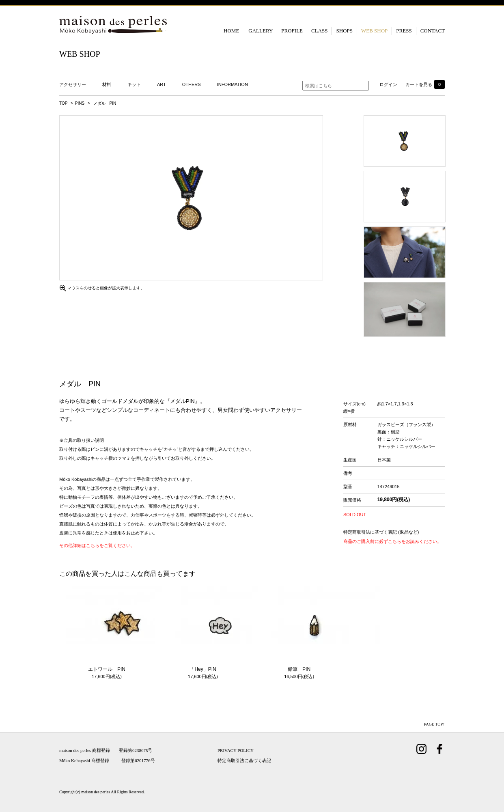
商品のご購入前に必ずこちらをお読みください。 (392, 541)
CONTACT (433, 31)
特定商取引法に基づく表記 (244, 760)
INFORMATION (233, 84)
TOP (63, 103)
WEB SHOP (374, 31)
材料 (107, 84)
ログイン (388, 84)
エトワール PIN (107, 669)
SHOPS (344, 31)
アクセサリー (73, 84)
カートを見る (425, 84)
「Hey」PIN (203, 669)
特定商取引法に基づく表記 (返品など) (381, 532)
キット (134, 84)
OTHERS (192, 84)
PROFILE (292, 31)
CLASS (319, 31)
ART (162, 84)
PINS (80, 103)
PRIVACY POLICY (236, 750)
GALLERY (261, 31)
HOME (231, 31)
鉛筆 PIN (299, 669)
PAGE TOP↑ (434, 724)
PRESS (404, 31)
